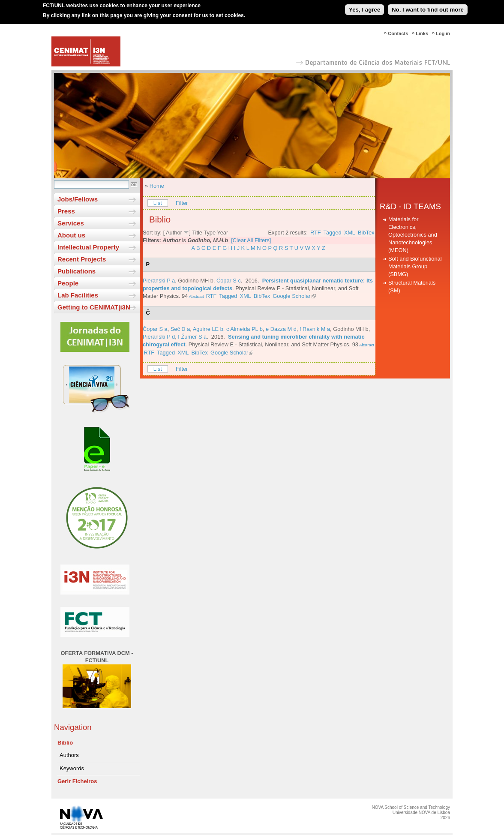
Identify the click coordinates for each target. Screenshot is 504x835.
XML (350, 233)
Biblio (65, 743)
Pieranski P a (159, 281)
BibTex (366, 233)
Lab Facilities (78, 295)
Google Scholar (291, 296)
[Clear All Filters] (251, 240)
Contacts (398, 33)
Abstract (196, 296)
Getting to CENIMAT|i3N (94, 307)
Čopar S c (229, 281)
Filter (182, 203)
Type (210, 233)
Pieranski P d (159, 337)
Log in (443, 33)
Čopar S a (155, 329)
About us (71, 235)
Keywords (72, 768)
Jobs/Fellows (78, 199)
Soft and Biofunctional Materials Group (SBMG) (415, 266)
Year (222, 233)
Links (422, 33)
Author (174, 233)
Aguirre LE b (208, 329)
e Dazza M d (281, 329)
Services (71, 223)
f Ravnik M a (315, 329)
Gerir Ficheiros (77, 781)
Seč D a (180, 329)
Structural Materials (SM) (412, 287)
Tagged (333, 233)
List (158, 203)
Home (157, 186)
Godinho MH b (196, 281)
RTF (316, 233)
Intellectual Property (88, 247)
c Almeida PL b (244, 329)
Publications (76, 271)
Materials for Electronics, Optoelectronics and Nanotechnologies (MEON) (413, 235)
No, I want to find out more (428, 7)
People (68, 283)
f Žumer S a (192, 337)
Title (197, 233)
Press (66, 211)
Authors (69, 755)
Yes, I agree (364, 7)
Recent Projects (82, 259)
